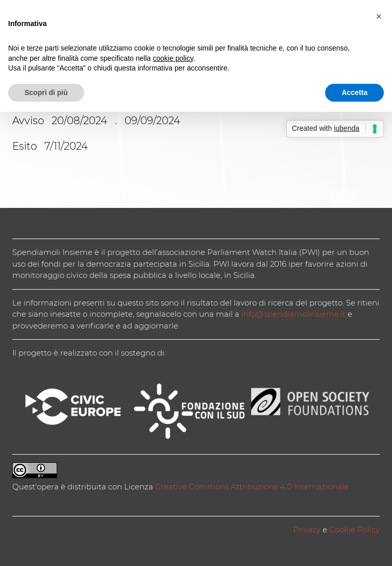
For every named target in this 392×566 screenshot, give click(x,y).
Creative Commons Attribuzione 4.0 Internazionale (252, 487)
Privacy (307, 529)
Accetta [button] (354, 92)
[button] (379, 16)
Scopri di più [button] (46, 92)
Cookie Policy (354, 529)
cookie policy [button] (173, 58)
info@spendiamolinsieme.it (293, 314)
